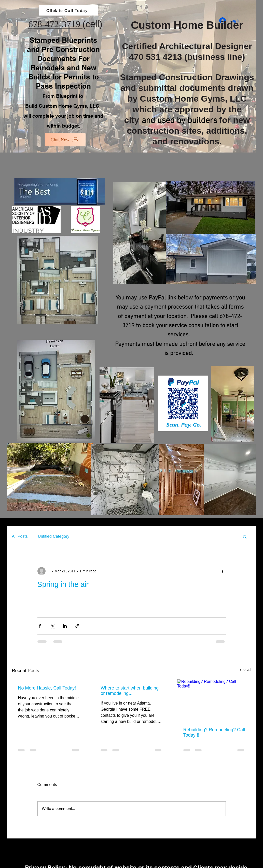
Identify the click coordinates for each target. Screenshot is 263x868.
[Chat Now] (65, 140)
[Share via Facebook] (40, 626)
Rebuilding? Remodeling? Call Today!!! (214, 732)
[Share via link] (77, 626)
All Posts (20, 536)
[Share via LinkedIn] (65, 626)
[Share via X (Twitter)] (52, 626)
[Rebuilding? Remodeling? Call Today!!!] (214, 700)
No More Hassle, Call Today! (47, 688)
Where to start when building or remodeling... (130, 691)
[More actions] (223, 571)
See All (246, 670)
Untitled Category (54, 536)
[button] (245, 536)
